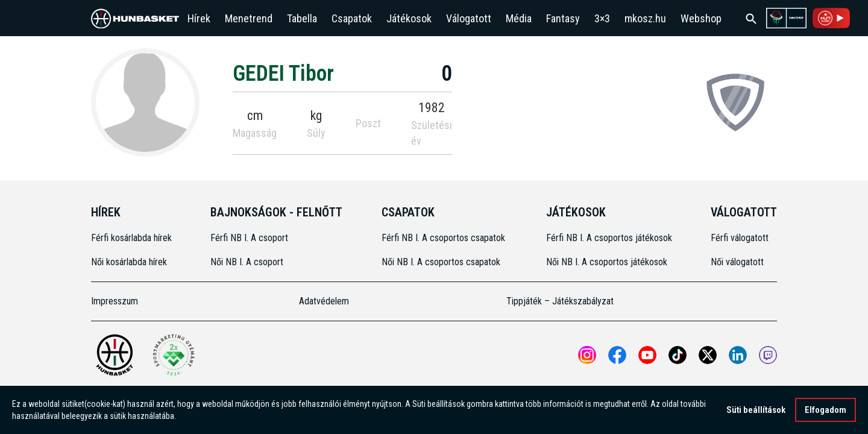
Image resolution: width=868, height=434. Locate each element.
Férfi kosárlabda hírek (131, 238)
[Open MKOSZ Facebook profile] (617, 355)
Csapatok (352, 18)
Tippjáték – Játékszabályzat (560, 301)
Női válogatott (737, 262)
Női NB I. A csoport (247, 262)
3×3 (602, 18)
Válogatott (469, 18)
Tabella (302, 18)
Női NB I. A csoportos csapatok (442, 262)
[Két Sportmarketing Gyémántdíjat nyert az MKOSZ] (174, 355)
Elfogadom (826, 411)
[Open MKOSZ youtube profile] (647, 355)
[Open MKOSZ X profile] (708, 355)
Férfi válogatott (740, 238)
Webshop (701, 18)
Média (519, 18)
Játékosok (409, 18)
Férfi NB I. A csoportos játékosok (609, 238)
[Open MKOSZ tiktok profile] (678, 355)
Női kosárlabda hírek (129, 262)
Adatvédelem (324, 301)
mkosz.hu (645, 18)
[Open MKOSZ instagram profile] (587, 355)
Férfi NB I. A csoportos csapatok (445, 238)
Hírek (199, 18)
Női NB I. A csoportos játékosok (607, 262)
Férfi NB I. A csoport (249, 238)
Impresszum (115, 301)
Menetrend (249, 18)
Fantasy (563, 18)
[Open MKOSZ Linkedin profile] (738, 355)
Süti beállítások (756, 411)
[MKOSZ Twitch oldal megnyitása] (768, 355)
